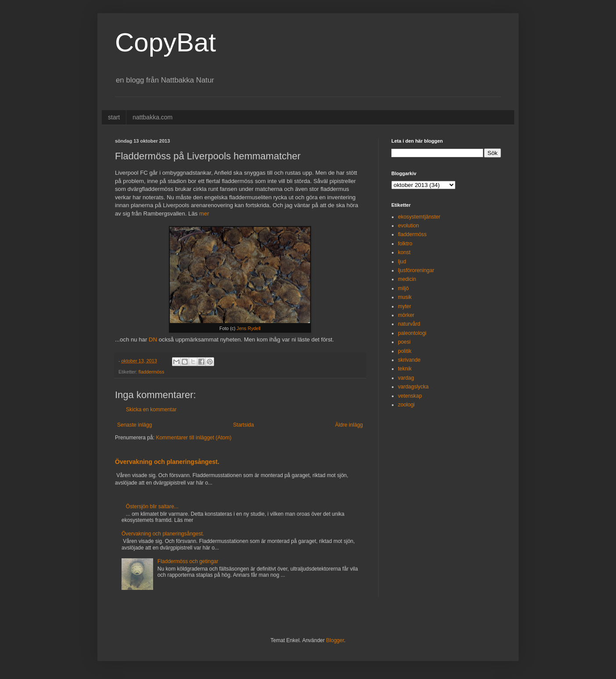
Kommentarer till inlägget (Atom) (193, 438)
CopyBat (165, 42)
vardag (406, 378)
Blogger (335, 640)
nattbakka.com (152, 117)
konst (404, 252)
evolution (408, 226)
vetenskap (410, 396)
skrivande (409, 360)
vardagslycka (413, 387)
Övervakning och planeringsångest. (167, 462)
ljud (402, 262)
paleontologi (412, 333)
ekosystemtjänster (419, 217)
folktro (405, 244)
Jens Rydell (249, 328)
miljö (403, 288)
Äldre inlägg (349, 425)
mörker (406, 315)
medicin (407, 279)
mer (204, 214)
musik (405, 297)
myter (405, 306)
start (114, 117)
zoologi (406, 405)
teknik (405, 369)
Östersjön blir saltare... (152, 507)
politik (405, 351)
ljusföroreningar (416, 270)
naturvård (409, 324)
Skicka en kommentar (151, 410)
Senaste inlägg (134, 425)
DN (153, 339)
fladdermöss (152, 372)
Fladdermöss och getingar (188, 561)
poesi (404, 342)
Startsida (243, 425)
